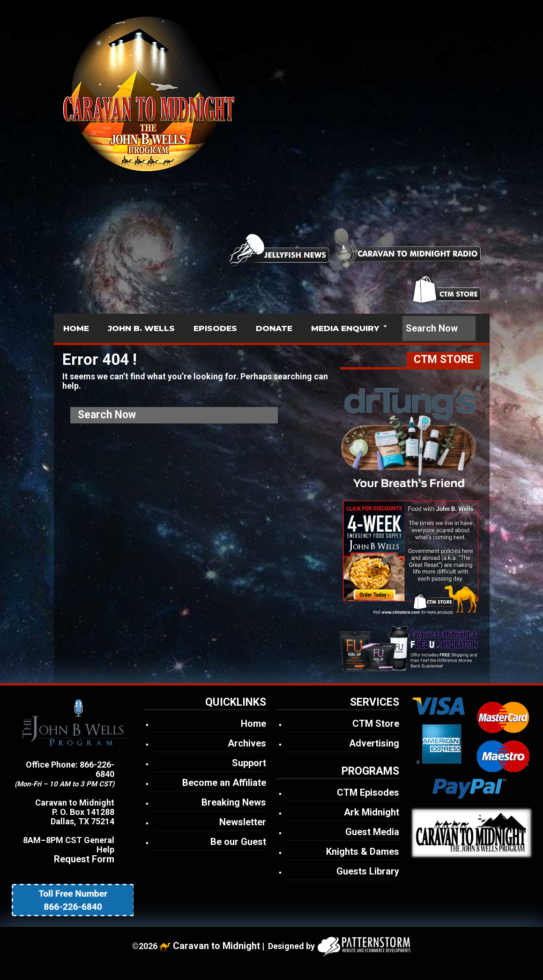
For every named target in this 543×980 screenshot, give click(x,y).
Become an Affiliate (224, 783)
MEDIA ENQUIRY (345, 328)
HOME (76, 328)
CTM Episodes (368, 792)
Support (249, 763)
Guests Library (368, 871)
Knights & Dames (363, 852)
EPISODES (215, 328)
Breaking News (234, 802)
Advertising (374, 743)
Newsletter (243, 822)
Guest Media (372, 832)
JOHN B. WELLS (141, 328)
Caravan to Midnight (216, 946)
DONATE (274, 328)
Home (253, 724)
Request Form (84, 859)
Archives (247, 743)
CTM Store (376, 724)
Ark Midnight (372, 812)
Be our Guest (238, 842)
